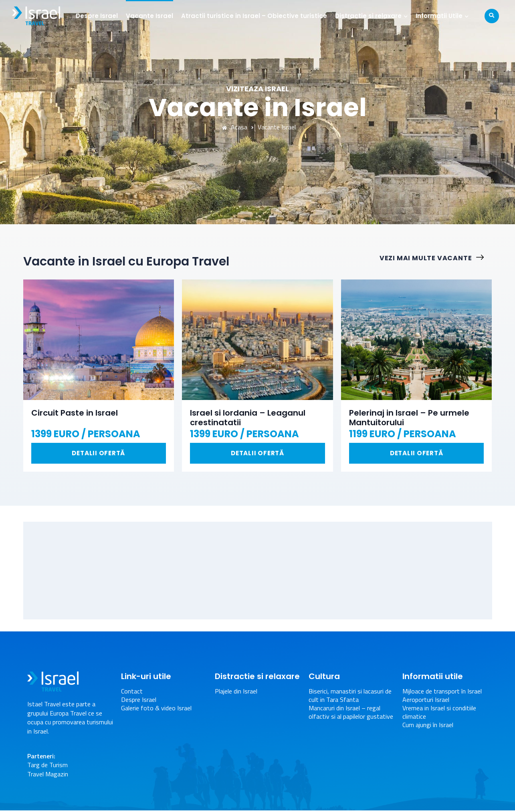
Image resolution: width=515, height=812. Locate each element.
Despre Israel (99, 16)
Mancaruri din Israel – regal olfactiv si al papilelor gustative (351, 714)
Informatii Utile (441, 16)
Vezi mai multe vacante (436, 258)
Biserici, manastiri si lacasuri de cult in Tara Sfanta (350, 697)
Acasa (235, 127)
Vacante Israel (151, 16)
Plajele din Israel (236, 693)
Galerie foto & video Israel (156, 709)
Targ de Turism (47, 766)
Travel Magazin (48, 775)
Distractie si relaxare (370, 16)
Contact (132, 693)
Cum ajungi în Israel (428, 726)
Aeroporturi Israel (426, 701)
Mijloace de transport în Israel (442, 693)
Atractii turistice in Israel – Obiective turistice (256, 16)
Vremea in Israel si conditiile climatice (439, 714)
